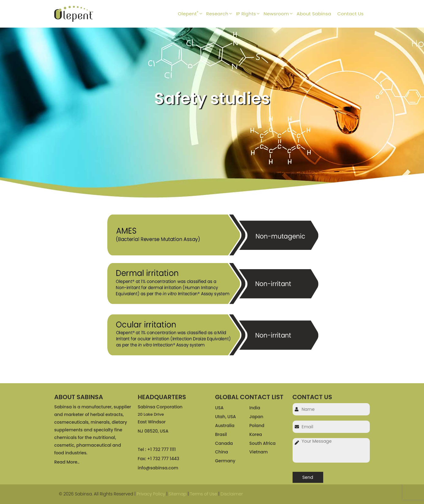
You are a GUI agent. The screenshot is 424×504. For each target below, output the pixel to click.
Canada (224, 443)
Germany (225, 461)
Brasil (221, 434)
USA (219, 408)
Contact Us (350, 14)
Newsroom (280, 14)
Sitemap (177, 494)
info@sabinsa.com (158, 468)
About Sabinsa (314, 14)
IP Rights (250, 14)
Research (221, 14)
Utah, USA (225, 417)
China (221, 452)
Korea (256, 434)
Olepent (192, 14)
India (255, 408)
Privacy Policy (151, 494)
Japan (256, 417)
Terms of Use (204, 494)
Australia (225, 426)
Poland (257, 426)
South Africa (263, 443)
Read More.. (67, 462)
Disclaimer (232, 494)
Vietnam (259, 452)
